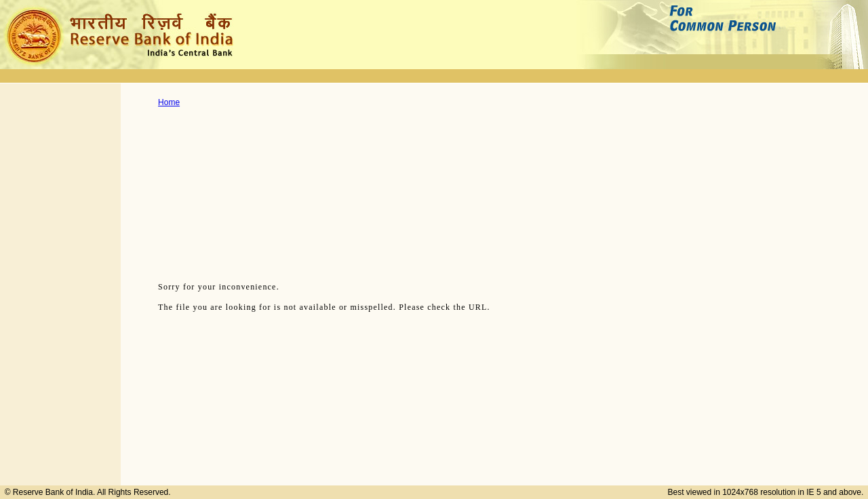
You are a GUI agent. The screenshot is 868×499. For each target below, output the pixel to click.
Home (169, 102)
